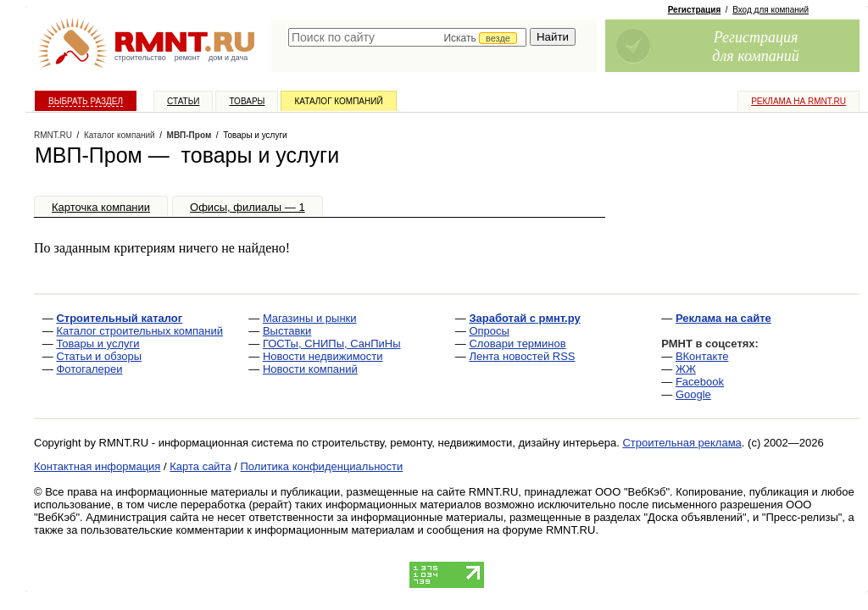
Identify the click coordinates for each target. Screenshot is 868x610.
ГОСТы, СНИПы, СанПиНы (332, 344)
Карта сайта (200, 466)
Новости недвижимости (323, 356)
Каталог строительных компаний (139, 331)
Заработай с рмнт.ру (524, 318)
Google (693, 394)
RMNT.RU (53, 135)
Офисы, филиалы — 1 (248, 207)
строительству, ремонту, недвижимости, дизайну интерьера (465, 443)
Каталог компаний (338, 101)
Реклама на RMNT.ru (798, 101)
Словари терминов (517, 344)
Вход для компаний (771, 10)
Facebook (700, 382)
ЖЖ (686, 369)
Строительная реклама (682, 443)
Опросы (489, 331)
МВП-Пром (189, 135)
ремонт (187, 58)
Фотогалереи (89, 369)
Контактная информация (97, 466)
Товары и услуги (97, 344)
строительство (140, 58)
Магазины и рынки (310, 318)
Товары (247, 101)
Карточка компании (101, 207)
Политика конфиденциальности (322, 466)
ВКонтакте (702, 356)
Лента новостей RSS (522, 356)
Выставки (287, 331)
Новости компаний (310, 369)
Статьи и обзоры (99, 356)
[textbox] (407, 37)
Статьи (183, 101)
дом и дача (228, 58)
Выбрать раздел (86, 101)
